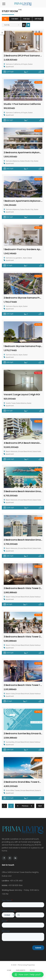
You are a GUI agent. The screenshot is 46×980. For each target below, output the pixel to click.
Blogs (32, 970)
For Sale (26, 19)
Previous (25, 806)
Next (40, 806)
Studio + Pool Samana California (22, 104)
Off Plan (38, 19)
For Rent (15, 19)
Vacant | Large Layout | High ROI (22, 394)
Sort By (7, 25)
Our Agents (21, 970)
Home (9, 970)
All (5, 19)
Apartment (10, 67)
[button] (28, 975)
